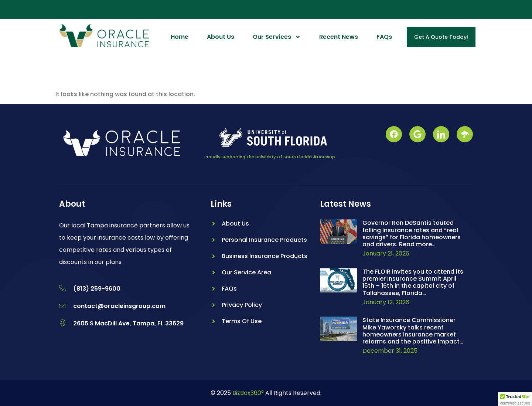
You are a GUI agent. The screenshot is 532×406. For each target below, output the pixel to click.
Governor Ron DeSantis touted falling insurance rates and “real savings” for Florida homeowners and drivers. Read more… (412, 234)
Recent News (339, 37)
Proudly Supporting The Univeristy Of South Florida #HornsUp (270, 157)
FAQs (384, 37)
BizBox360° (248, 393)
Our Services (277, 37)
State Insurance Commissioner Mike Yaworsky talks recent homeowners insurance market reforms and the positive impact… (413, 331)
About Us (221, 37)
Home (180, 37)
